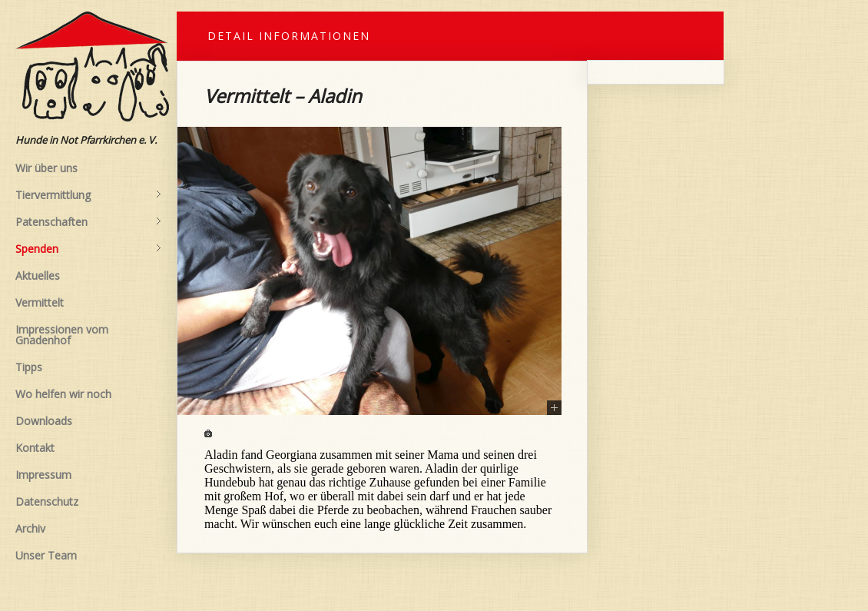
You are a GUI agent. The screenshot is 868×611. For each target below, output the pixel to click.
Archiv (30, 528)
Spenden (88, 249)
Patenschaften (88, 222)
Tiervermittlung (88, 195)
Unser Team (46, 555)
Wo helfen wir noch (63, 394)
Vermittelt (40, 302)
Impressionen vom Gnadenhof (62, 335)
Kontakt (35, 448)
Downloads (44, 421)
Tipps (29, 367)
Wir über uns (46, 168)
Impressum (43, 475)
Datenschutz (47, 501)
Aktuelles (38, 276)
